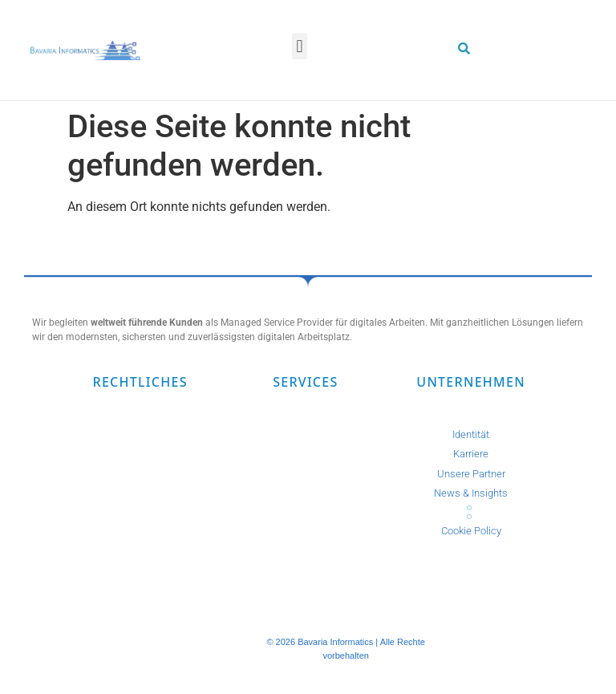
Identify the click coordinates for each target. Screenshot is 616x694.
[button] (300, 46)
